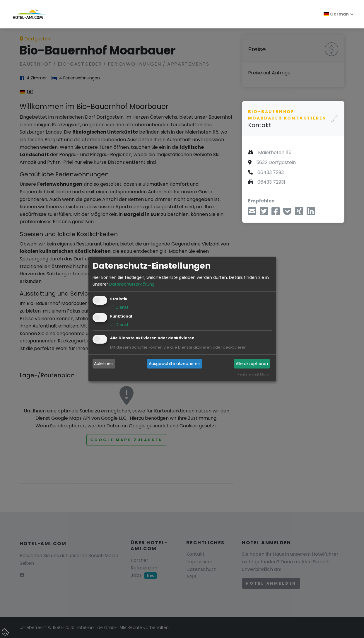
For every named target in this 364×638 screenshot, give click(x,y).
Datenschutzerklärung (132, 284)
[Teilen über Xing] (299, 213)
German (336, 14)
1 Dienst (119, 307)
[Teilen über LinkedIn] (311, 213)
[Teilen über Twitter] (264, 213)
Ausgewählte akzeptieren (175, 364)
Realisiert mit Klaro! (253, 374)
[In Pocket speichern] (287, 213)
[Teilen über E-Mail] (252, 213)
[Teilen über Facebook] (276, 213)
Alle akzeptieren (252, 364)
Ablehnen (104, 364)
